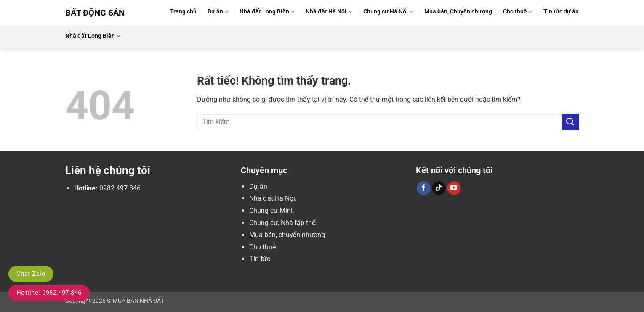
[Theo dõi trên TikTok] (439, 188)
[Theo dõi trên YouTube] (454, 188)
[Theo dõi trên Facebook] (424, 188)
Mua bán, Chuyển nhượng (458, 12)
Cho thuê (518, 12)
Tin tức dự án (561, 12)
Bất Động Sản (95, 13)
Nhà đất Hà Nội (329, 12)
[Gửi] (570, 122)
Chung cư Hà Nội (388, 12)
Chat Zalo (31, 274)
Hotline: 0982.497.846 (49, 293)
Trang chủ (183, 12)
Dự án (218, 12)
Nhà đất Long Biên (267, 12)
